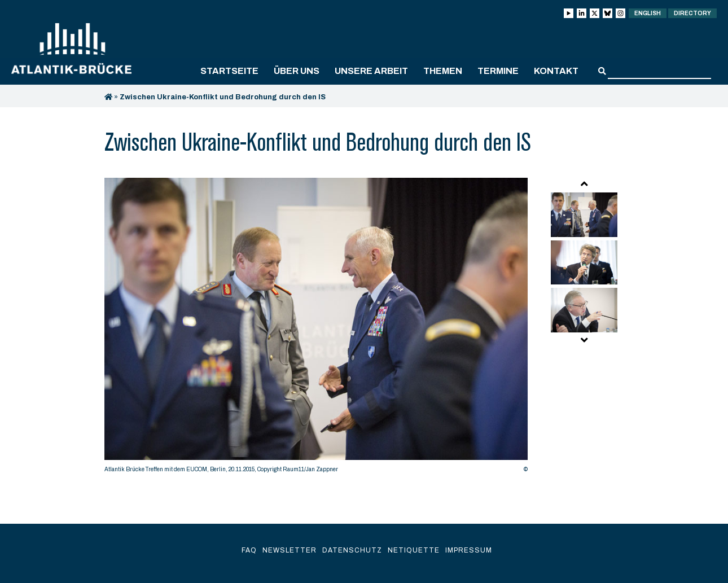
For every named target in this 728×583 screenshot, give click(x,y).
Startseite (229, 71)
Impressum (469, 550)
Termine (498, 71)
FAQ (249, 550)
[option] (316, 328)
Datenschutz (352, 550)
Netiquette (414, 550)
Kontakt (556, 71)
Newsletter (290, 550)
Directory (692, 13)
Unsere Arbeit (371, 71)
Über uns (297, 71)
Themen (443, 71)
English (648, 13)
